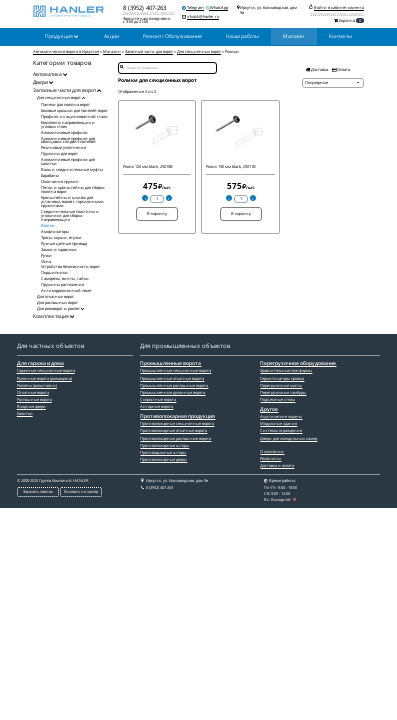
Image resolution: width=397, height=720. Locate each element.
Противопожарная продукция (177, 417)
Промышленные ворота (170, 364)
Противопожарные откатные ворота (173, 430)
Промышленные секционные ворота (175, 370)
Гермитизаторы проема (282, 378)
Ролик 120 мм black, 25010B (148, 166)
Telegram (193, 7)
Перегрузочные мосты (281, 385)
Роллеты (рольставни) (37, 385)
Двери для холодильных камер (288, 438)
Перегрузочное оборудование (298, 364)
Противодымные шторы (163, 452)
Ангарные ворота (156, 406)
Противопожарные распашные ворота (175, 438)
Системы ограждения (281, 430)
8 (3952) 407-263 (144, 7)
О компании (272, 451)
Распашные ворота (34, 399)
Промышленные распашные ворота (174, 385)
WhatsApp (217, 7)
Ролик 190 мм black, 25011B (231, 166)
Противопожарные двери (163, 459)
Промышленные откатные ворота (172, 378)
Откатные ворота (33, 392)
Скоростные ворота (158, 399)
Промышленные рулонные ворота (172, 392)
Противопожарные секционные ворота (177, 423)
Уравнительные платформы (286, 370)
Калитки (25, 413)
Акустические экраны (281, 416)
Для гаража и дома (40, 364)
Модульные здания (278, 423)
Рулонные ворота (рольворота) (44, 378)
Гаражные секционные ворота (46, 370)
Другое (269, 410)
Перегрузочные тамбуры (283, 392)
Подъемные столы (277, 399)
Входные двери (31, 406)
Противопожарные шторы (164, 445)
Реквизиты (270, 458)
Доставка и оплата (277, 465)
